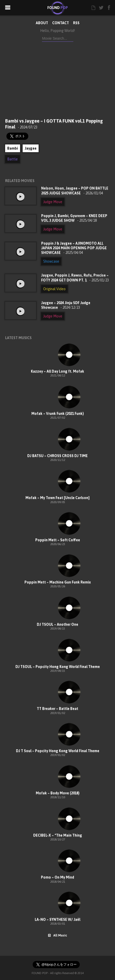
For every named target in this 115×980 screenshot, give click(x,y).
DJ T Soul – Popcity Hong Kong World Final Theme (58, 751)
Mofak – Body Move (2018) (58, 793)
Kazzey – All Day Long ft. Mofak (57, 371)
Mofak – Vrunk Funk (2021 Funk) (58, 414)
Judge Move (53, 202)
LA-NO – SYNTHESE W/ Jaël (57, 919)
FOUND (58, 8)
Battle (12, 159)
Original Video (54, 289)
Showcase (51, 261)
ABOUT (42, 23)
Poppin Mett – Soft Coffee (58, 540)
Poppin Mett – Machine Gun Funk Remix (58, 582)
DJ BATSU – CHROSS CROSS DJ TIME (57, 456)
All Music (57, 935)
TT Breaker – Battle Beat (57, 709)
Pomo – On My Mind (57, 877)
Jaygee (31, 148)
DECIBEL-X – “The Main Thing (58, 835)
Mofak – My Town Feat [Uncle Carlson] (57, 498)
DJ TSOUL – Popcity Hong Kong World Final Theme (58, 667)
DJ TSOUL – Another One (57, 624)
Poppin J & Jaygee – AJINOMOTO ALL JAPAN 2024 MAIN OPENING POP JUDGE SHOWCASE (74, 248)
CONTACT (61, 23)
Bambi (13, 148)
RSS (76, 23)
